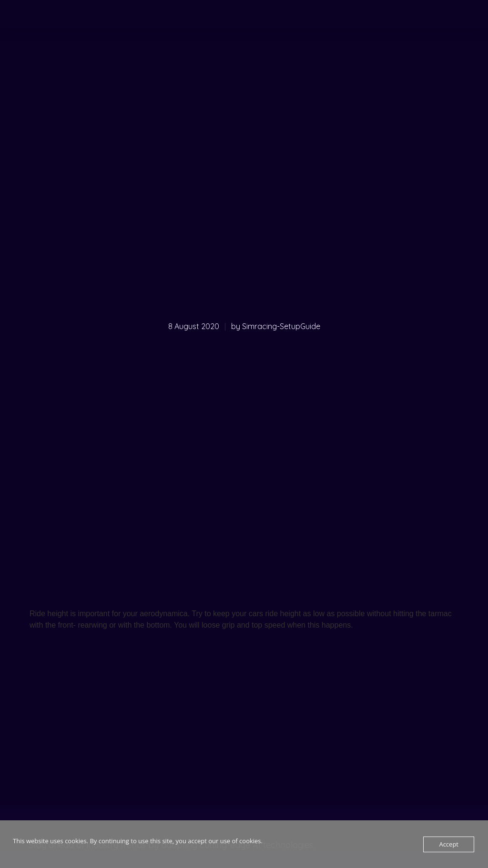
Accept (449, 844)
